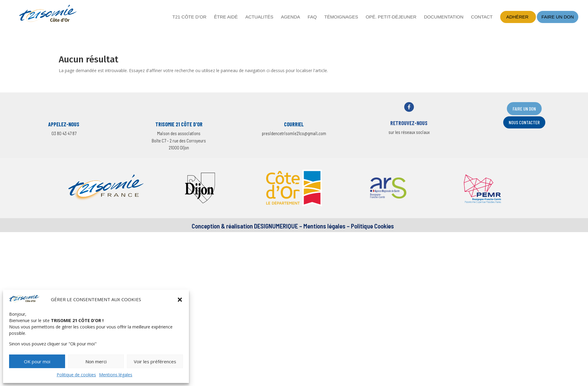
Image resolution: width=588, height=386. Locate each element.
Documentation (444, 17)
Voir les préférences (155, 361)
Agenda (291, 17)
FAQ (312, 17)
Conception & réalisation (222, 226)
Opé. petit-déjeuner (391, 17)
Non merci (96, 361)
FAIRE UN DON (524, 109)
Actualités (259, 17)
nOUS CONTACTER (524, 122)
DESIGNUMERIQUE (275, 226)
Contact (482, 17)
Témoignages (341, 17)
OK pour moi (37, 361)
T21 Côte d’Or (189, 17)
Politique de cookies (76, 375)
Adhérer (517, 17)
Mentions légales (116, 375)
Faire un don (558, 17)
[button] (180, 300)
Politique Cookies (372, 226)
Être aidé (226, 17)
